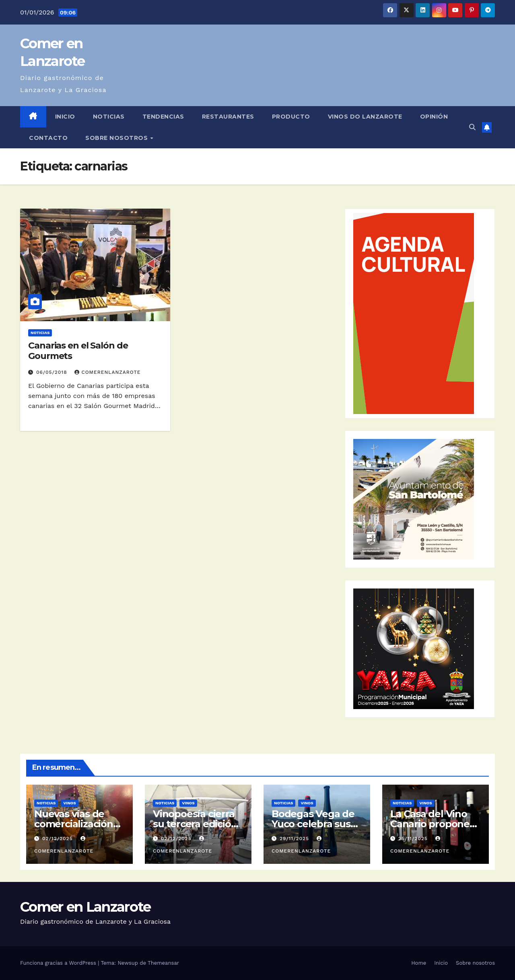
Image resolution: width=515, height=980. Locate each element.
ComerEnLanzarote (107, 372)
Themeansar (163, 963)
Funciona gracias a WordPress (59, 963)
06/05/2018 (53, 372)
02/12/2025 (59, 839)
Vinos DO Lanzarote (365, 117)
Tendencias (163, 117)
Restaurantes (228, 117)
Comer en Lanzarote (85, 907)
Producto (291, 117)
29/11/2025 (295, 839)
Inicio (65, 117)
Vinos (69, 803)
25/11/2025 (414, 839)
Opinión (434, 117)
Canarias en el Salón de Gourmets (78, 351)
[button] (472, 127)
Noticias (109, 117)
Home (419, 963)
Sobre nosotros (117, 138)
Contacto (48, 138)
